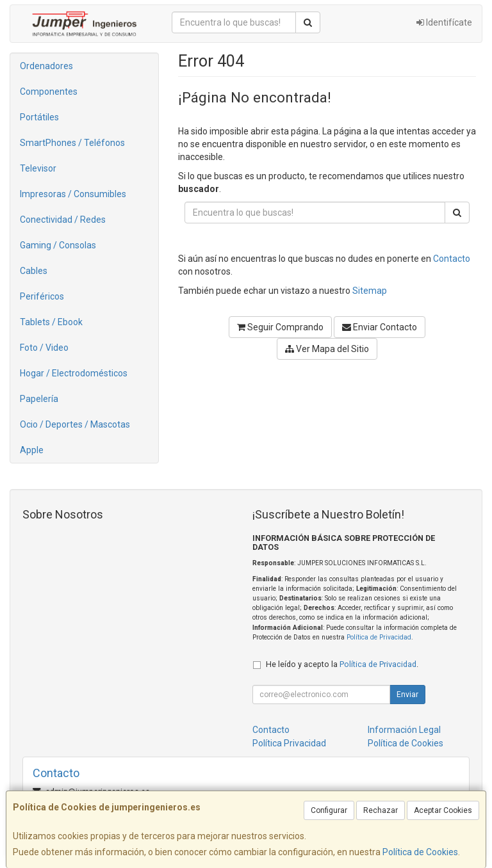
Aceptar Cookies (443, 810)
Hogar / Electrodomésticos (74, 373)
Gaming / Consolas (58, 245)
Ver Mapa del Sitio (327, 349)
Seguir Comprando (280, 327)
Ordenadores (46, 66)
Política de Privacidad (379, 637)
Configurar (329, 810)
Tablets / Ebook (51, 322)
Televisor (38, 168)
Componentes (49, 92)
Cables (34, 271)
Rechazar (381, 810)
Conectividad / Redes (63, 220)
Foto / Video (44, 348)
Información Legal (404, 730)
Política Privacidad (289, 743)
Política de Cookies (420, 852)
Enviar (407, 695)
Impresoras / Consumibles (73, 194)
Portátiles (39, 117)
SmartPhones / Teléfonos (72, 143)
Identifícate (444, 22)
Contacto (452, 259)
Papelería (39, 399)
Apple (32, 450)
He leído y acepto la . (342, 664)
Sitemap (370, 291)
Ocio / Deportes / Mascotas (75, 424)
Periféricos (42, 296)
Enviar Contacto (380, 327)
